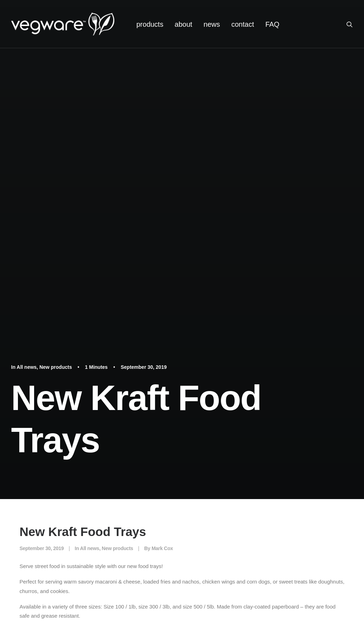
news (212, 24)
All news (27, 367)
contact (243, 24)
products (150, 24)
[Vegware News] (63, 24)
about (184, 24)
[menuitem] (150, 24)
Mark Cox (162, 548)
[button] (353, 24)
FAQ (272, 24)
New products (56, 367)
